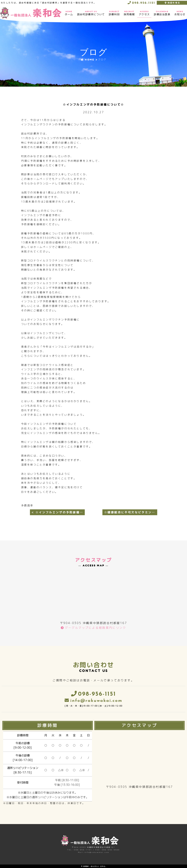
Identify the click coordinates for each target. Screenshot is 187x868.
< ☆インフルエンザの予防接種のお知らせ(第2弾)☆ (58, 512)
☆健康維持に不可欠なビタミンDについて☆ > (131, 512)
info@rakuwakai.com (96, 701)
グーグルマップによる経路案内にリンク (96, 628)
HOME (88, 60)
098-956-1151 (143, 3)
